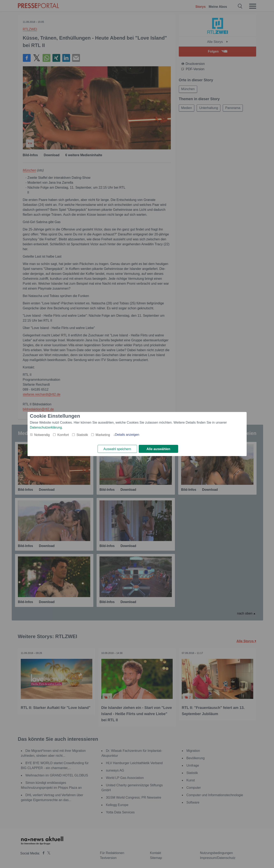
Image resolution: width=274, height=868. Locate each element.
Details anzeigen (127, 435)
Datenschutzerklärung (46, 427)
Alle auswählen (158, 449)
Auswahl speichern (117, 449)
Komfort (63, 435)
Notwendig (42, 435)
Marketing (103, 435)
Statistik (82, 435)
